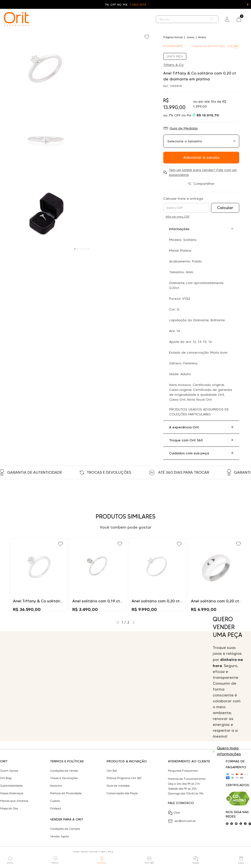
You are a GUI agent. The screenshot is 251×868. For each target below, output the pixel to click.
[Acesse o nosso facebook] (232, 824)
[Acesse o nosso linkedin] (241, 824)
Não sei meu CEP (178, 217)
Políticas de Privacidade (66, 793)
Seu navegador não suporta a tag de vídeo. (103, 686)
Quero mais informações (229, 751)
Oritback (56, 808)
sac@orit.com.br (182, 821)
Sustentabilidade (11, 786)
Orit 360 (112, 771)
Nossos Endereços (12, 793)
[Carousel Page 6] (88, 249)
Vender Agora (59, 836)
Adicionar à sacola (201, 157)
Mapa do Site (9, 808)
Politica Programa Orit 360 (124, 778)
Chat (174, 813)
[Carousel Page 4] (83, 249)
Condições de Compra (65, 829)
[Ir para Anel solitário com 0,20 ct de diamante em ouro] (157, 575)
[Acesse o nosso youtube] (236, 824)
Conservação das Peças (122, 793)
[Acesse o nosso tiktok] (245, 824)
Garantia (56, 786)
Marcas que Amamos (14, 801)
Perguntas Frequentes (183, 771)
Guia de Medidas (184, 128)
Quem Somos (9, 771)
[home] (16, 19)
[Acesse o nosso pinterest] (250, 824)
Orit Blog (6, 778)
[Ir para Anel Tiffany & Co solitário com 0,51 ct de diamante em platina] (38, 575)
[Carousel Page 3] (80, 249)
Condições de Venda (64, 771)
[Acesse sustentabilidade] (238, 799)
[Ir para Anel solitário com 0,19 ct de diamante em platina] (98, 575)
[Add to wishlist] (147, 37)
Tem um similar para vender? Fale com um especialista (203, 172)
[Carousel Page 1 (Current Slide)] (75, 249)
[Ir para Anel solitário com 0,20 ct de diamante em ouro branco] (216, 575)
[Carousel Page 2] (78, 249)
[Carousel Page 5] (86, 249)
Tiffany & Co (173, 65)
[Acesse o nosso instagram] (227, 824)
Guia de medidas (118, 786)
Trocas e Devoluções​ (64, 778)
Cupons (55, 801)
